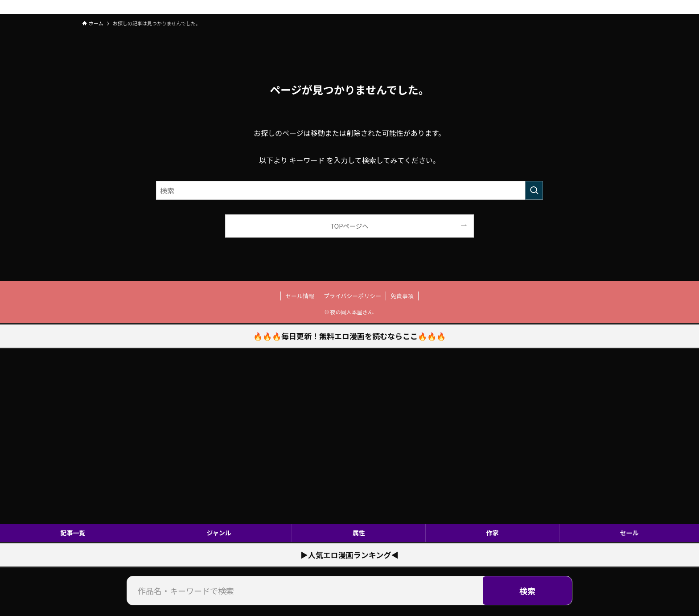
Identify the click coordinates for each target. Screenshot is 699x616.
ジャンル (219, 533)
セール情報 (300, 296)
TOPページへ (349, 226)
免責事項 (402, 296)
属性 (359, 533)
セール (629, 533)
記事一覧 (73, 533)
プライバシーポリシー (353, 296)
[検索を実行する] (534, 190)
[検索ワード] (349, 190)
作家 (493, 533)
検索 (527, 591)
